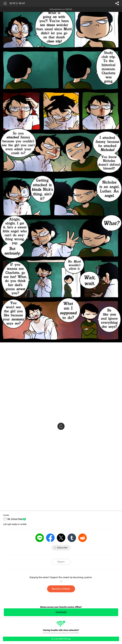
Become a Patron (61, 589)
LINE (40, 538)
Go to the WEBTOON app (61, 639)
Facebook (50, 538)
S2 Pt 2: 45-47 (17, 3)
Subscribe (62, 548)
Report (61, 562)
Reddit (83, 538)
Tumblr (72, 538)
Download (61, 612)
